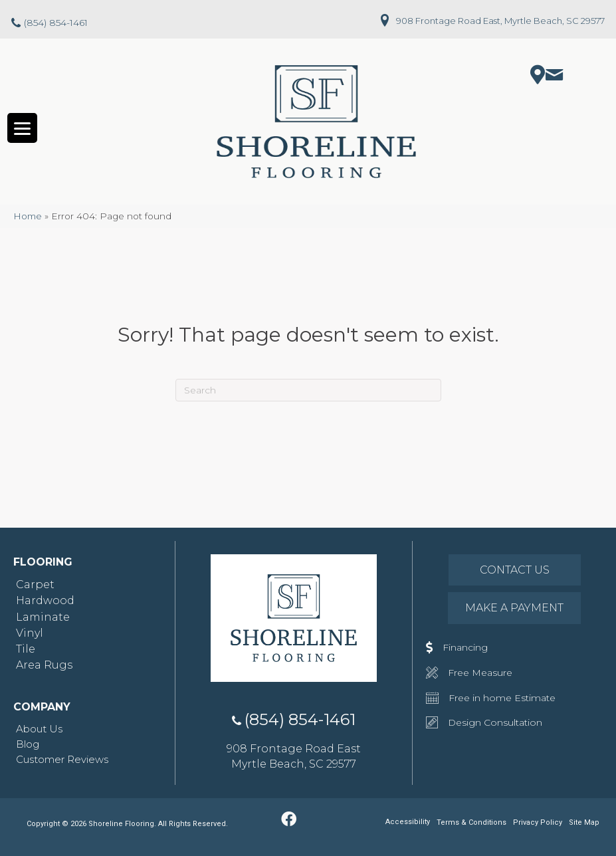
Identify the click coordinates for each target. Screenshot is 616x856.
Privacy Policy (538, 823)
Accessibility (408, 822)
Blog (28, 745)
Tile (26, 650)
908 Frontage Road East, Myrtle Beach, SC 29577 (500, 21)
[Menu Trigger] (22, 129)
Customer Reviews (62, 760)
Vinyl (30, 633)
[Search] (308, 391)
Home (28, 216)
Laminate (43, 617)
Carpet (35, 585)
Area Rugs (44, 666)
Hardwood (45, 601)
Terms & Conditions (471, 823)
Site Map (584, 823)
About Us (39, 729)
